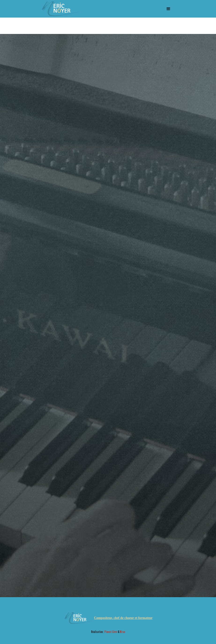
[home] (60, 9)
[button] (168, 9)
